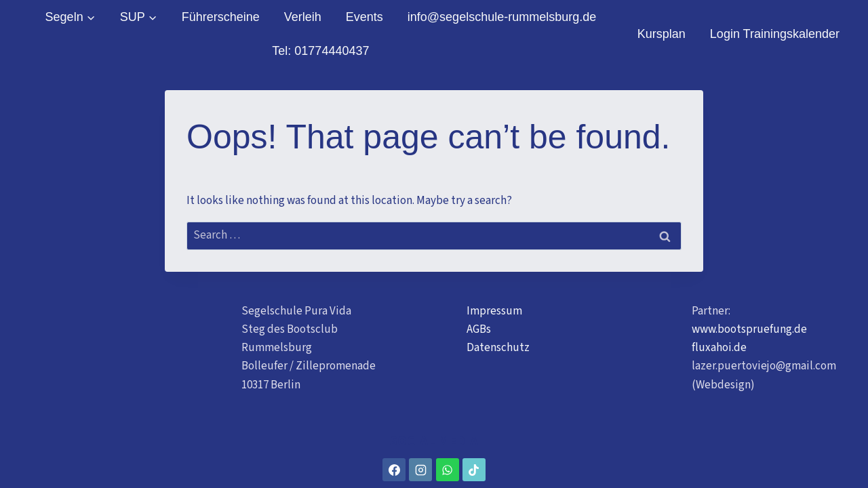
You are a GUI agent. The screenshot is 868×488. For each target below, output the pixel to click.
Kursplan (662, 34)
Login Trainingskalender (775, 34)
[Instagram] (420, 470)
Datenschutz (498, 348)
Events (364, 17)
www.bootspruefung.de (749, 329)
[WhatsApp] (448, 470)
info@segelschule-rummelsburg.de (502, 17)
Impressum (494, 311)
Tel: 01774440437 (320, 51)
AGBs (479, 329)
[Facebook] (394, 470)
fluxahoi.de (719, 348)
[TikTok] (474, 470)
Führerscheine (221, 17)
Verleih (303, 17)
